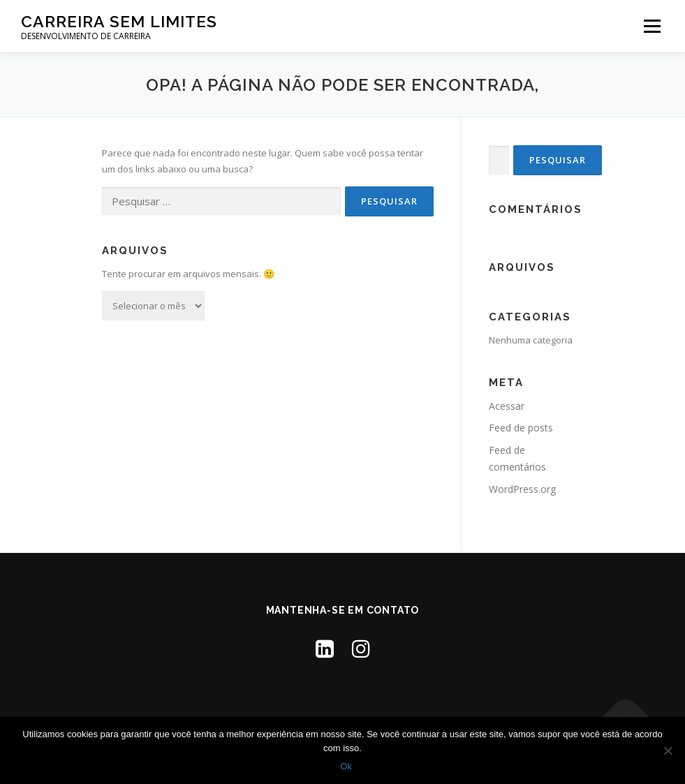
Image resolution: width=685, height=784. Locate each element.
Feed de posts (521, 428)
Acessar (507, 406)
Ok (346, 766)
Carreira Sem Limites (119, 21)
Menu (652, 26)
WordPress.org (522, 489)
